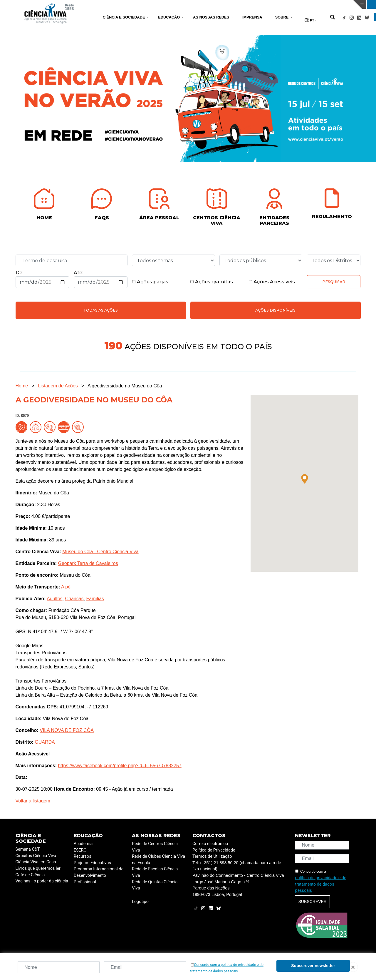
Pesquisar (334, 282)
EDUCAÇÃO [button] (169, 17)
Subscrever (312, 902)
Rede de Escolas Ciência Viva (155, 872)
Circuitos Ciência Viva (36, 856)
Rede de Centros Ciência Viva (155, 847)
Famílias (95, 599)
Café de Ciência (30, 875)
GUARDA (45, 742)
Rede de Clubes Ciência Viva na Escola (158, 860)
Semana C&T (28, 849)
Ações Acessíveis (272, 282)
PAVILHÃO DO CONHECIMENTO (165, 4)
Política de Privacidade (214, 850)
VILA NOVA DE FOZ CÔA (67, 730)
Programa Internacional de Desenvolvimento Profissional (99, 875)
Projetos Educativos (92, 863)
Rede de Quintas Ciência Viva (155, 885)
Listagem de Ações (58, 386)
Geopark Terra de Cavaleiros (88, 563)
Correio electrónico (210, 844)
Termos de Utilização (212, 856)
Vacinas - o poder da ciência (42, 881)
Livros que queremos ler (38, 868)
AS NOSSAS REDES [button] (212, 17)
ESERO (80, 850)
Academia (83, 844)
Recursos (83, 856)
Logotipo (140, 902)
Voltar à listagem (33, 801)
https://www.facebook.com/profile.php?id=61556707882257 (120, 766)
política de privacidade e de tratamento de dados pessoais (320, 884)
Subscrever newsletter (313, 966)
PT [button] (309, 20)
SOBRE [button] (282, 17)
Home (22, 386)
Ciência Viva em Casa (36, 862)
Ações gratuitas (211, 282)
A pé (66, 587)
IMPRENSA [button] (253, 17)
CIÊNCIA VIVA (250, 4)
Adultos (54, 599)
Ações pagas (150, 282)
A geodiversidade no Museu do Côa (125, 386)
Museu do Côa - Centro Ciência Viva (100, 552)
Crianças (74, 599)
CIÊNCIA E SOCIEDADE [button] (124, 17)
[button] (305, 479)
